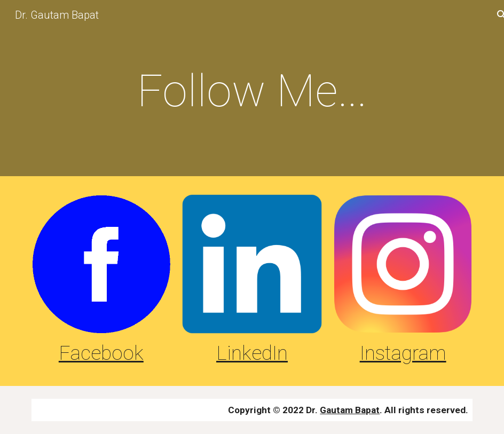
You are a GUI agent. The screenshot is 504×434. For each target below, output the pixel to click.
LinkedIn (252, 353)
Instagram (403, 353)
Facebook (101, 353)
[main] (252, 91)
